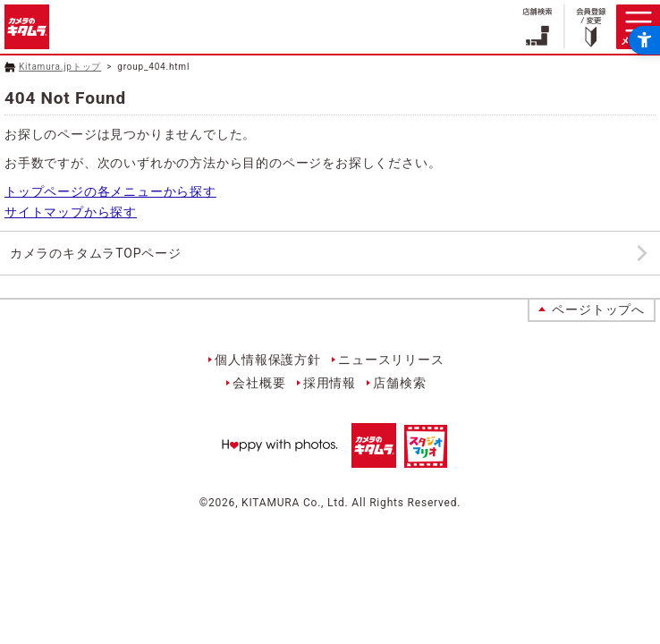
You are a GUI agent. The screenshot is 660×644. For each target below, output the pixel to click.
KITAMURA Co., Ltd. (295, 503)
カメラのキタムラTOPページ (96, 253)
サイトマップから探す (71, 212)
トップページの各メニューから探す (110, 191)
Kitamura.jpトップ (60, 67)
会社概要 (259, 383)
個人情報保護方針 (267, 360)
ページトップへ (598, 309)
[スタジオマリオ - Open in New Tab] (426, 458)
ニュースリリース (391, 360)
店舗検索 (399, 383)
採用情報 (330, 383)
